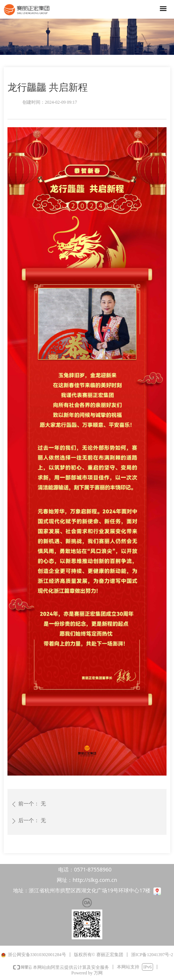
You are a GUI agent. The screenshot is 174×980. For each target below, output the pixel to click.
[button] (163, 9)
